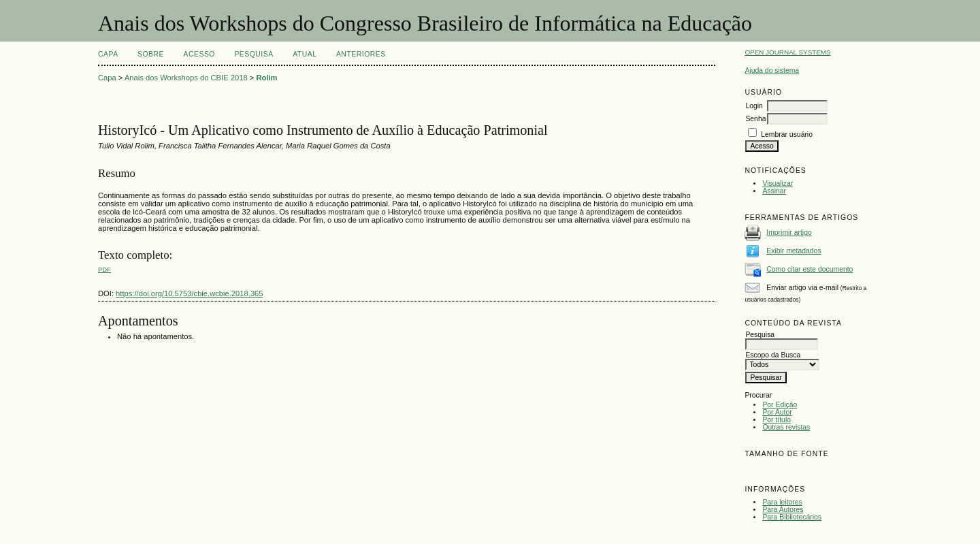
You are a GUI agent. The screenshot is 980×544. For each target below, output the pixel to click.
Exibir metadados (794, 251)
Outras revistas (786, 427)
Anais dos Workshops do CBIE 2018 (186, 78)
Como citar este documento (810, 269)
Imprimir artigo (789, 233)
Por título (777, 420)
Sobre (151, 54)
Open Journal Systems (787, 52)
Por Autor (777, 412)
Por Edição (780, 405)
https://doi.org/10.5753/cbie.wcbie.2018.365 (189, 293)
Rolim (266, 78)
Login (754, 106)
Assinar (774, 191)
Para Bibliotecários (792, 517)
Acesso (199, 54)
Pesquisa (254, 54)
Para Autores (783, 510)
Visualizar (778, 183)
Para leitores (782, 502)
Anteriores (361, 54)
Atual (305, 54)
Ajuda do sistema (772, 70)
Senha (755, 119)
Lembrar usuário (787, 134)
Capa (108, 54)
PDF (104, 269)
